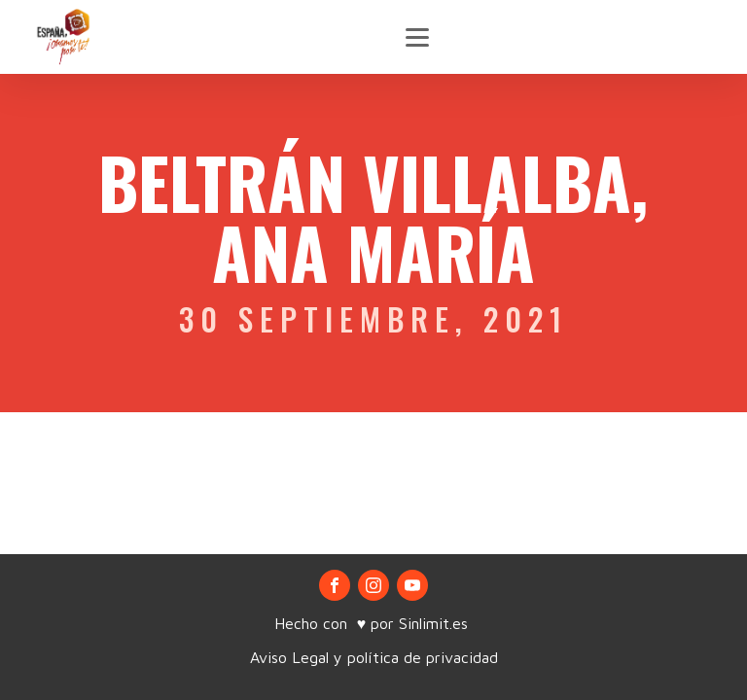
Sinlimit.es (436, 623)
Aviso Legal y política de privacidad (374, 657)
